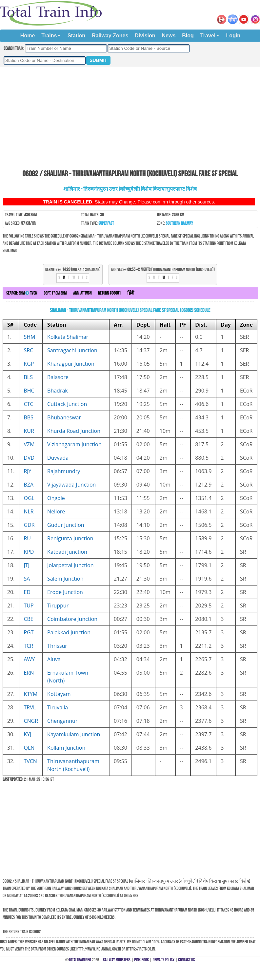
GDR (29, 525)
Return (109, 293)
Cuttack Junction (67, 404)
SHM (29, 337)
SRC (28, 350)
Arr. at (82, 293)
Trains (49, 36)
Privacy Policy (164, 960)
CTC (28, 404)
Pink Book (141, 960)
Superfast (106, 223)
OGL (29, 498)
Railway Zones (110, 36)
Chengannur (62, 721)
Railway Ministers (117, 960)
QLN (29, 748)
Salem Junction (65, 579)
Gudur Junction (66, 525)
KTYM (30, 694)
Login (233, 36)
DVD (29, 458)
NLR (29, 511)
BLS (28, 377)
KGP (29, 364)
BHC (29, 391)
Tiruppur (58, 605)
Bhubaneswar (64, 417)
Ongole (56, 498)
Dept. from (55, 293)
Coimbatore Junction (72, 619)
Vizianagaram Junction (74, 444)
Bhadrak (58, 391)
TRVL (30, 707)
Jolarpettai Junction (70, 565)
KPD (29, 552)
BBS (28, 417)
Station (76, 36)
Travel (208, 36)
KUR (29, 431)
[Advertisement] (130, 114)
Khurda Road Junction (74, 431)
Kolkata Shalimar (68, 337)
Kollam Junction (66, 748)
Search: (22, 293)
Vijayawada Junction (71, 485)
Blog (188, 36)
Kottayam (59, 694)
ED (27, 592)
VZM (29, 444)
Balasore (58, 377)
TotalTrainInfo (80, 960)
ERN (29, 673)
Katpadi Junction (67, 552)
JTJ (26, 565)
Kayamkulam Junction (74, 734)
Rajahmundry (64, 471)
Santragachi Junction (72, 350)
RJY (27, 471)
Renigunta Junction (70, 538)
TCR (28, 646)
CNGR (31, 721)
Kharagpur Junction (71, 364)
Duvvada (58, 458)
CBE (28, 619)
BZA (29, 485)
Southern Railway (180, 223)
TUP (29, 605)
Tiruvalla (58, 707)
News (169, 36)
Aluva (54, 659)
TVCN (30, 761)
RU (27, 538)
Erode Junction (65, 592)
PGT (29, 632)
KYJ (27, 734)
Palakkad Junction (69, 632)
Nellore (56, 511)
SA (27, 579)
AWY (29, 659)
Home (28, 36)
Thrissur (57, 646)
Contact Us (187, 960)
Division (145, 36)
